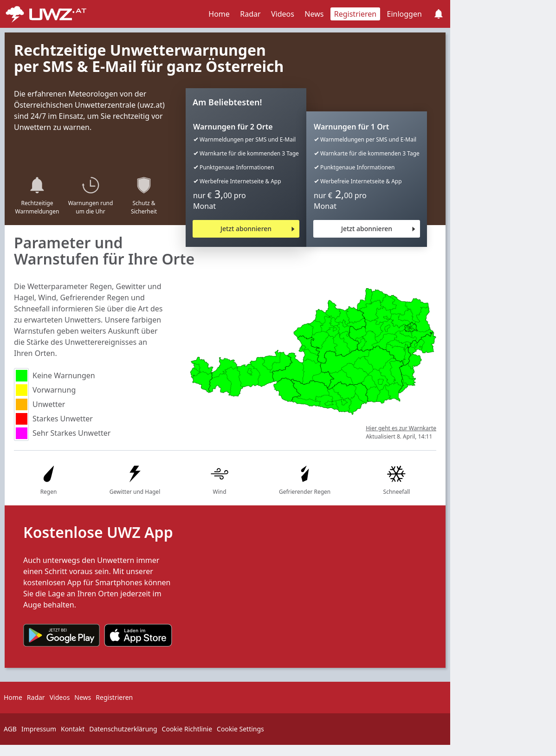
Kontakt (73, 729)
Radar (250, 14)
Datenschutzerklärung (123, 729)
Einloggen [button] (404, 14)
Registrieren (355, 14)
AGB (10, 729)
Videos (283, 14)
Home (219, 14)
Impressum (39, 729)
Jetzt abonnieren (246, 229)
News (314, 14)
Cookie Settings (240, 729)
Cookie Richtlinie (187, 729)
